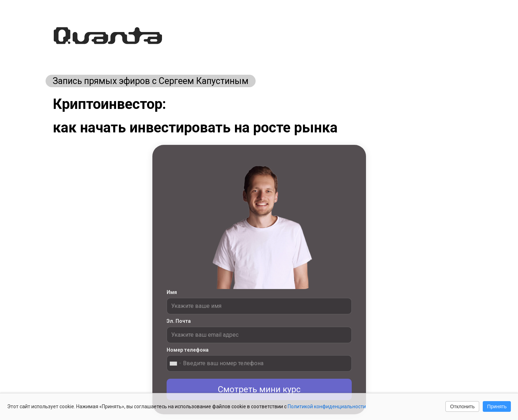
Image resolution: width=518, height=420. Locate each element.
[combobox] (175, 363)
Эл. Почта (179, 321)
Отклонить (462, 406)
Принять (497, 406)
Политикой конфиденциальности (327, 406)
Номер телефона (188, 350)
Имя (172, 292)
